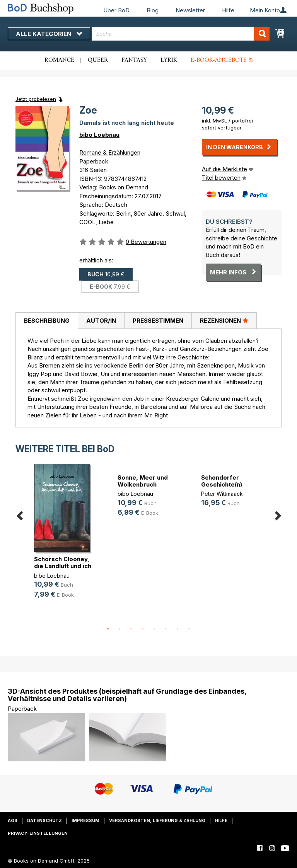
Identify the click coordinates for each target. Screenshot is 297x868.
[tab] (47, 321)
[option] (65, 537)
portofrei (242, 121)
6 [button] (166, 629)
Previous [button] (19, 514)
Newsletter (190, 10)
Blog (153, 10)
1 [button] (108, 629)
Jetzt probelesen (36, 99)
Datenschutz (44, 820)
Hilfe (228, 10)
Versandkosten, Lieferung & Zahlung (157, 820)
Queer (98, 60)
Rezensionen (224, 320)
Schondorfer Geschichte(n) (222, 481)
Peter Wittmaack (222, 494)
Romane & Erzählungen (110, 152)
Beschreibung (47, 321)
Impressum (85, 820)
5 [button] (154, 629)
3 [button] (131, 629)
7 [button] (178, 629)
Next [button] (278, 514)
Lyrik (169, 60)
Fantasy (134, 60)
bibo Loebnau (99, 135)
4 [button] (143, 629)
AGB (13, 820)
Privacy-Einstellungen (38, 833)
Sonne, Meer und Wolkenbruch (143, 481)
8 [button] (189, 629)
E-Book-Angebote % (222, 60)
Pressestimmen (158, 321)
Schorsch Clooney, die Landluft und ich (63, 562)
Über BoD (116, 10)
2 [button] (119, 629)
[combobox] (181, 34)
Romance (59, 60)
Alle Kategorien (49, 34)
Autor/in (101, 321)
